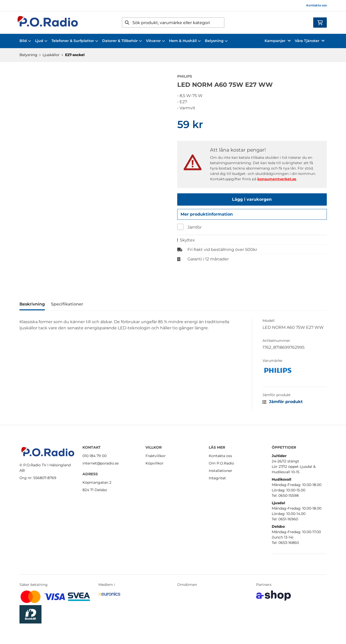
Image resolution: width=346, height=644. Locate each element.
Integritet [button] (217, 478)
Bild (25, 41)
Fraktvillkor (156, 456)
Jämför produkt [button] (283, 403)
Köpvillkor (155, 463)
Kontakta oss (317, 5)
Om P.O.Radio (221, 463)
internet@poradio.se (101, 463)
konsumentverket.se (277, 179)
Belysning (216, 41)
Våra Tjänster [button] (310, 41)
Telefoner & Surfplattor (75, 41)
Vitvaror (155, 41)
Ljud (41, 41)
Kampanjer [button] (278, 41)
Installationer (221, 471)
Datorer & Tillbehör (122, 41)
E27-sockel (75, 55)
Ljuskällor (51, 55)
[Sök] (173, 23)
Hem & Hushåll (185, 41)
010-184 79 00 (95, 456)
